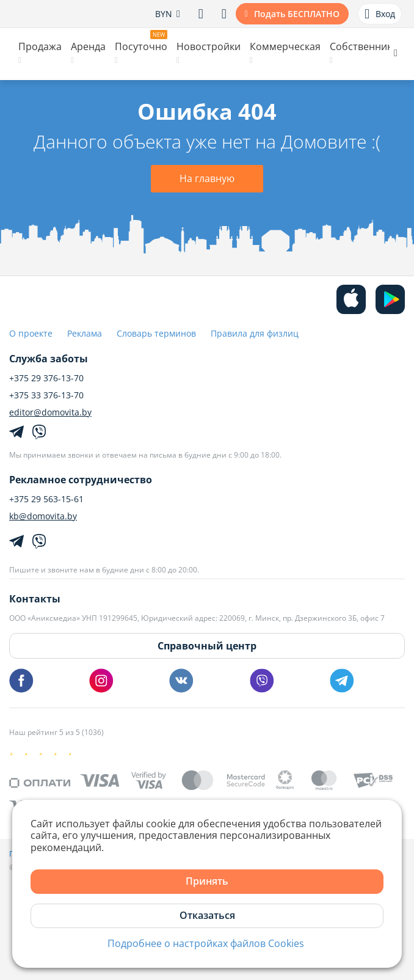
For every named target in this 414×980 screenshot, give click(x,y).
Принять (207, 881)
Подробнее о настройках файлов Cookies (206, 944)
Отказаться (207, 915)
